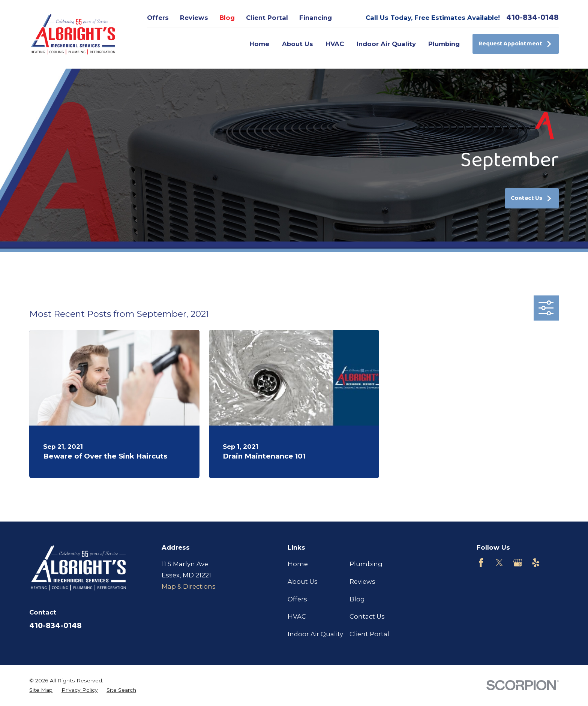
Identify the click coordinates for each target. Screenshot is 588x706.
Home (298, 564)
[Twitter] (499, 563)
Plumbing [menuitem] (444, 44)
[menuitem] (41, 690)
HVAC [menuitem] (335, 44)
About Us (303, 582)
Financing (316, 18)
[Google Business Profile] (518, 563)
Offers (158, 18)
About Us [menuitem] (298, 44)
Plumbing (366, 564)
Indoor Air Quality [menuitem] (386, 44)
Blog (227, 18)
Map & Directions (189, 586)
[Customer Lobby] (554, 563)
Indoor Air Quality (315, 634)
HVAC (297, 616)
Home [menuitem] (259, 44)
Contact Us (532, 198)
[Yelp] (536, 563)
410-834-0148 (532, 18)
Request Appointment (515, 44)
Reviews (194, 18)
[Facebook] (481, 563)
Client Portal (267, 18)
